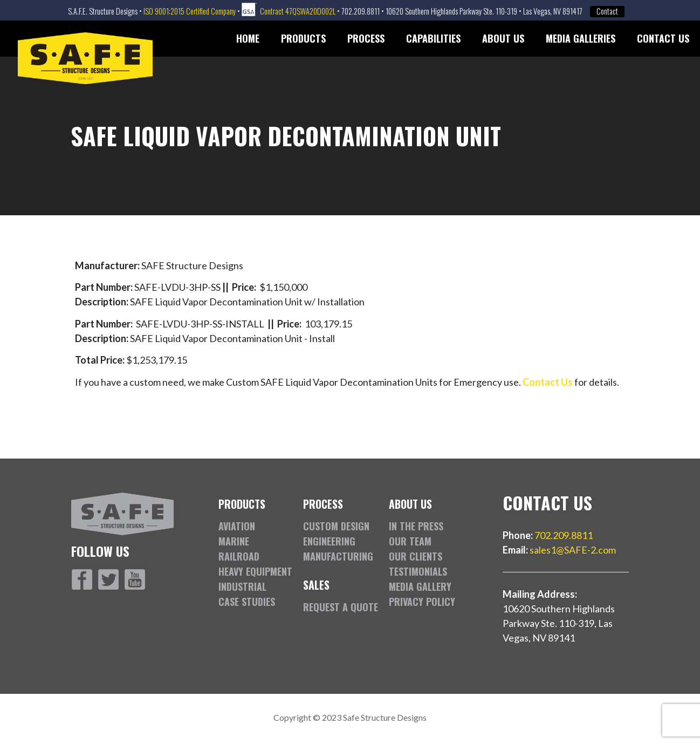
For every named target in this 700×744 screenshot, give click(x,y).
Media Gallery (420, 586)
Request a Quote (341, 607)
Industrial (242, 586)
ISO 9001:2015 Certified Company (190, 11)
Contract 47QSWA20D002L (298, 11)
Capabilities (433, 38)
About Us (503, 38)
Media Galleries (581, 38)
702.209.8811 (564, 535)
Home (248, 38)
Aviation (237, 526)
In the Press (416, 526)
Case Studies (247, 602)
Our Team (410, 541)
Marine (234, 541)
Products (303, 38)
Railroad (239, 556)
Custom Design (336, 526)
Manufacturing (338, 556)
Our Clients (416, 556)
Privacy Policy (422, 602)
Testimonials (418, 571)
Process (366, 38)
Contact (607, 11)
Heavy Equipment (255, 571)
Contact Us (663, 38)
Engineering (329, 541)
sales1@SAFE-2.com (573, 550)
